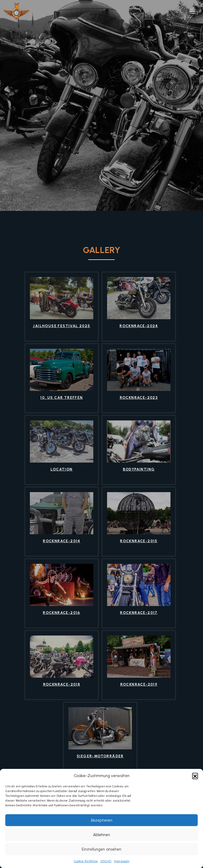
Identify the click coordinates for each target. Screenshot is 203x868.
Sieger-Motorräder (100, 756)
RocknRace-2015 (139, 541)
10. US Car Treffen (61, 398)
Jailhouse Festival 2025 (61, 326)
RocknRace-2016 (62, 613)
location (61, 469)
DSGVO (106, 861)
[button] (195, 776)
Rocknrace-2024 (139, 326)
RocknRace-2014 (62, 541)
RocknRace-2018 (62, 685)
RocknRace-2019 (139, 685)
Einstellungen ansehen (101, 849)
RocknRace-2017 (139, 613)
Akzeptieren (101, 820)
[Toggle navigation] (192, 11)
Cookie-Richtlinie (86, 861)
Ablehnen (101, 835)
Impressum (122, 861)
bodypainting (139, 469)
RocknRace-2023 (139, 398)
